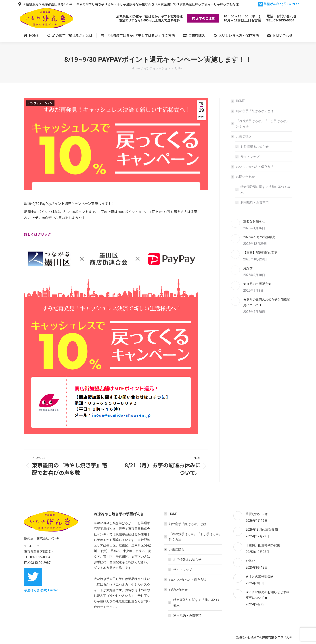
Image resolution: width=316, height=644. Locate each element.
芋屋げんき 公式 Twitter (279, 4)
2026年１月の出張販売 (259, 237)
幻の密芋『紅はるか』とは (255, 111)
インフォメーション (40, 103)
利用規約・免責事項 (255, 202)
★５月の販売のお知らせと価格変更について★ (267, 302)
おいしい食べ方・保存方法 (255, 167)
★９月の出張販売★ (257, 284)
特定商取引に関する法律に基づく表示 (266, 190)
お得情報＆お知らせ (255, 147)
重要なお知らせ (254, 221)
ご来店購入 (242, 137)
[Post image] (235, 223)
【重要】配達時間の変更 (260, 253)
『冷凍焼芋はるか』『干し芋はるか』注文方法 (263, 124)
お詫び (248, 268)
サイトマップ (250, 157)
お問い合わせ (243, 177)
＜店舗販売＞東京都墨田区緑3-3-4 (45, 4)
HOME (240, 101)
